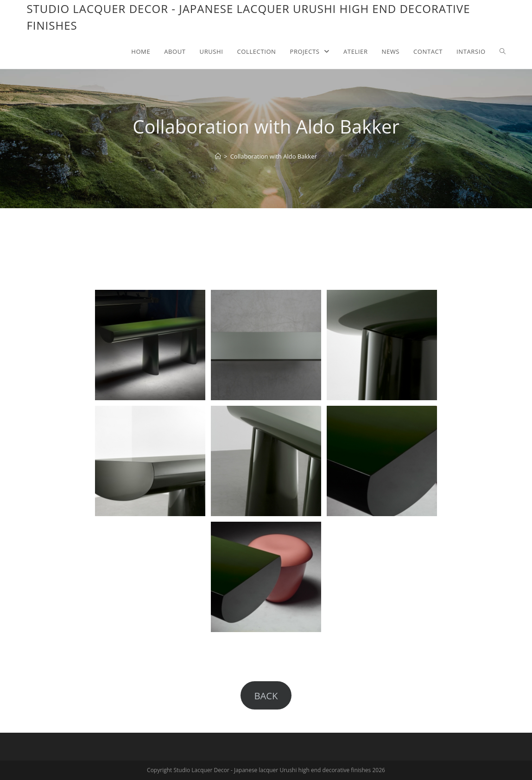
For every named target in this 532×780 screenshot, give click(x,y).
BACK (266, 696)
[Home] (218, 156)
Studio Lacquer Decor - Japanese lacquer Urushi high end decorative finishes (248, 17)
